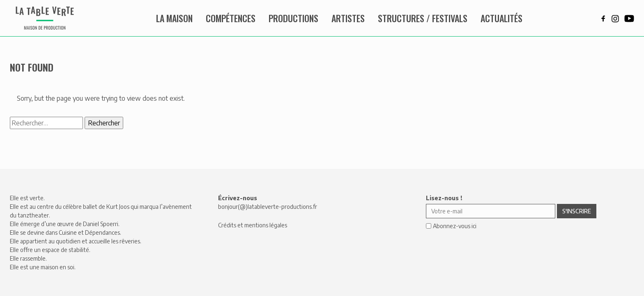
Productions (293, 18)
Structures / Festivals (423, 18)
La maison (174, 18)
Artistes (348, 18)
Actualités (501, 18)
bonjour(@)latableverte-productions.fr (268, 207)
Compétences (231, 18)
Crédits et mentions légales (253, 225)
